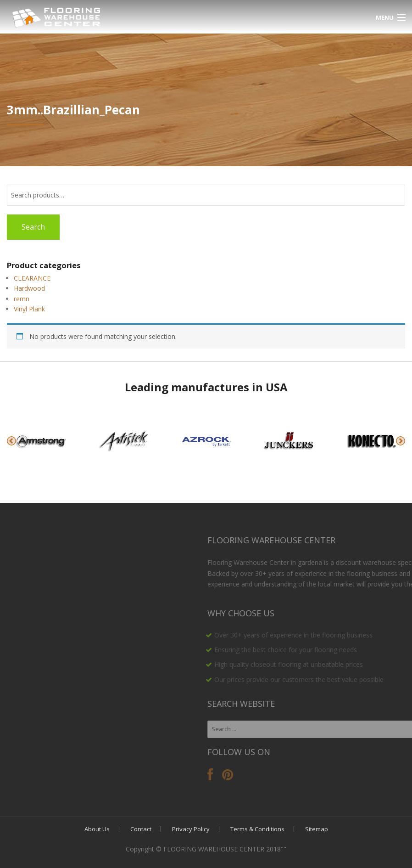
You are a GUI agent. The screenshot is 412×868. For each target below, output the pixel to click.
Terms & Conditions (257, 829)
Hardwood (29, 288)
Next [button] (401, 441)
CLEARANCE (32, 278)
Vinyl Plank (29, 309)
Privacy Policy (191, 829)
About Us (97, 829)
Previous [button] (11, 441)
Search (33, 227)
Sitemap (317, 829)
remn (22, 299)
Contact (141, 829)
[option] (41, 441)
